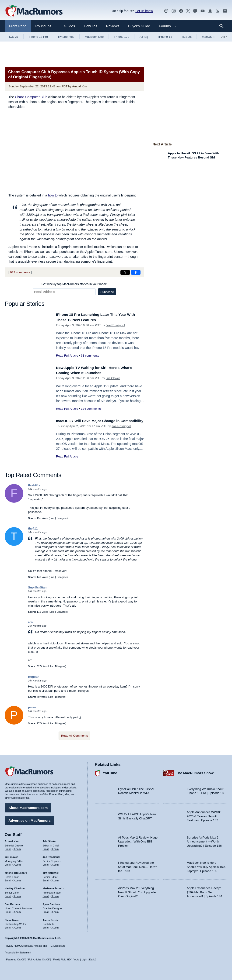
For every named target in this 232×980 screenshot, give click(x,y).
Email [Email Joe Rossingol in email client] (46, 863)
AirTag (144, 37)
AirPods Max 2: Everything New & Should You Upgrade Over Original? (137, 891)
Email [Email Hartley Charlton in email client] (8, 895)
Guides (70, 26)
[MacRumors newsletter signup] (225, 11)
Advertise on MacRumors (30, 819)
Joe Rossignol (115, 325)
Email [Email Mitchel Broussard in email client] (8, 879)
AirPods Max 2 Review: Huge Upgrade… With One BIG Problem (138, 840)
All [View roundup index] (224, 37)
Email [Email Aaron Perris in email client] (46, 926)
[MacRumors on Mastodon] (195, 11)
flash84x (34, 485)
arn (30, 622)
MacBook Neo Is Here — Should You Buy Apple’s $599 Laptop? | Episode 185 (207, 866)
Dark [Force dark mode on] (92, 959)
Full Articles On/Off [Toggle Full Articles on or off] (39, 959)
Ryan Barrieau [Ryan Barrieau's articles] (51, 903)
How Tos (90, 26)
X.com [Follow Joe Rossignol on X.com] (55, 863)
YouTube (110, 772)
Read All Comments (75, 736)
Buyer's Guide (139, 26)
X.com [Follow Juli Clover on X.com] (17, 863)
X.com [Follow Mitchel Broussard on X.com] (17, 879)
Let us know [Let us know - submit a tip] (144, 11)
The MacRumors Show (195, 772)
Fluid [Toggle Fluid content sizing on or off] (56, 959)
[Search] (223, 26)
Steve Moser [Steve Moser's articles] (12, 919)
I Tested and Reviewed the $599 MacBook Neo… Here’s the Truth (138, 866)
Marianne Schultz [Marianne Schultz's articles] (53, 887)
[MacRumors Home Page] (34, 11)
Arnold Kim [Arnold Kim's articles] (12, 840)
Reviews (113, 26)
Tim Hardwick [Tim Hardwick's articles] (51, 872)
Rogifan (34, 677)
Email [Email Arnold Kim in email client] (8, 848)
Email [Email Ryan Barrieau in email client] (46, 911)
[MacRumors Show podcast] (166, 11)
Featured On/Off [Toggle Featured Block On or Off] (15, 959)
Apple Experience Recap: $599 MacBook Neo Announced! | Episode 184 (204, 891)
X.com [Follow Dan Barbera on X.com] (17, 911)
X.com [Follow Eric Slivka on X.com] (55, 848)
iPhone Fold (66, 37)
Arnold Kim (80, 86)
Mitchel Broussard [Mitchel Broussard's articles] (16, 872)
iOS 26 (187, 37)
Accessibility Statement (18, 952)
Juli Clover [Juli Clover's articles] (11, 856)
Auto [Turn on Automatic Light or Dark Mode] (77, 959)
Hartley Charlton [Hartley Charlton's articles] (15, 887)
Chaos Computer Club (31, 97)
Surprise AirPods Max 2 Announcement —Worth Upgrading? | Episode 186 (204, 840)
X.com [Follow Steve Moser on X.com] (17, 926)
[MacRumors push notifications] (210, 11)
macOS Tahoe (211, 37)
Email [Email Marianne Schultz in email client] (46, 895)
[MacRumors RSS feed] (218, 11)
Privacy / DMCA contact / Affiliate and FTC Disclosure (35, 946)
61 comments (90, 356)
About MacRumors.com (28, 806)
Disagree (62, 518)
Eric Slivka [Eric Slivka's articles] (49, 840)
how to (53, 195)
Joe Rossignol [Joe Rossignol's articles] (51, 856)
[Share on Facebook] (136, 272)
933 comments (20, 272)
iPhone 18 (165, 37)
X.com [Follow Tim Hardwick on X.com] (55, 879)
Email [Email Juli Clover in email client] (8, 863)
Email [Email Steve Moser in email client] (8, 926)
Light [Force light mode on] (84, 959)
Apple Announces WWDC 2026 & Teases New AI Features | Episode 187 (204, 815)
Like (52, 518)
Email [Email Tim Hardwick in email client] (46, 879)
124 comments (91, 409)
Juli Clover (113, 378)
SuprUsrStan (37, 587)
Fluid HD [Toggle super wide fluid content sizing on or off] (66, 959)
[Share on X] (125, 272)
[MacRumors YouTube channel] (203, 11)
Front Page (18, 26)
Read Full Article (67, 356)
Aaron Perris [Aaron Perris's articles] (50, 919)
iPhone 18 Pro (38, 37)
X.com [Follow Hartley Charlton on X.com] (17, 895)
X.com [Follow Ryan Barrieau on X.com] (55, 911)
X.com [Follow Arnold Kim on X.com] (17, 848)
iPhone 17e (122, 37)
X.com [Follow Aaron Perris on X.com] (55, 926)
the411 (33, 528)
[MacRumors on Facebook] (181, 11)
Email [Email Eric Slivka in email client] (46, 848)
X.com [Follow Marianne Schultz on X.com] (55, 895)
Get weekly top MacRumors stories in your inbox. (75, 284)
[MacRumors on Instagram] (174, 11)
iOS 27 (14, 37)
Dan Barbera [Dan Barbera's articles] (12, 903)
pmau (32, 707)
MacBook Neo (94, 37)
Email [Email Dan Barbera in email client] (8, 911)
